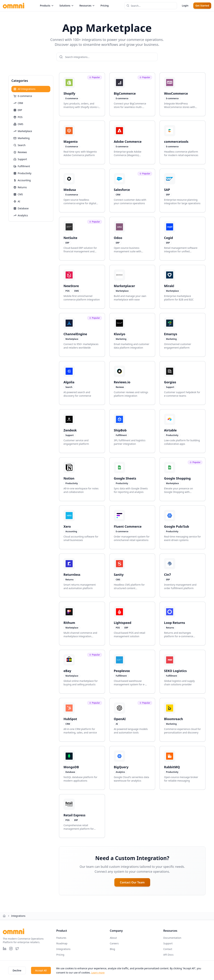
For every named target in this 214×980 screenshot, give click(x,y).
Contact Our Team (132, 882)
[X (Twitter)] (17, 949)
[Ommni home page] (14, 6)
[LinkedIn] (5, 949)
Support (168, 943)
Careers (114, 943)
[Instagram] (11, 949)
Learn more (98, 973)
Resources (87, 6)
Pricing (105, 6)
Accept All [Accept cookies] (41, 970)
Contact (168, 949)
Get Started (202, 6)
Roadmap (62, 943)
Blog (112, 949)
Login (185, 6)
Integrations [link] (18, 916)
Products (47, 6)
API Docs (168, 955)
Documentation (172, 938)
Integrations (63, 949)
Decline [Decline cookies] (17, 970)
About (113, 938)
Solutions (67, 6)
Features (61, 938)
